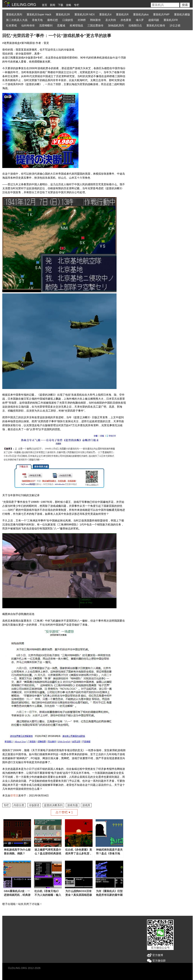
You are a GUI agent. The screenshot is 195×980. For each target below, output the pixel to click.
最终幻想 (53, 20)
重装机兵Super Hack (39, 14)
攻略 (69, 5)
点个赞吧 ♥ (64, 812)
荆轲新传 (95, 20)
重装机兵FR (171, 20)
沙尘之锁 (175, 25)
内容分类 (19, 805)
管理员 (14, 795)
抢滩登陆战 (76, 25)
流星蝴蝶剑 (46, 25)
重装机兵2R (63, 14)
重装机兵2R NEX (85, 14)
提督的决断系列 (53, 805)
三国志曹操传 (95, 25)
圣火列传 (111, 20)
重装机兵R (122, 14)
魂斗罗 (140, 20)
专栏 (77, 5)
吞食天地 (37, 20)
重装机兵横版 (182, 14)
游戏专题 (73, 805)
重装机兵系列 (14, 14)
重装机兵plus (141, 14)
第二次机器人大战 (17, 20)
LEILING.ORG (18, 968)
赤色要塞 (126, 20)
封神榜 (82, 20)
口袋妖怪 (68, 20)
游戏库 (86, 805)
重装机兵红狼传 (156, 25)
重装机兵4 (105, 14)
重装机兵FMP (161, 14)
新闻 (53, 5)
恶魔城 (61, 25)
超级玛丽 (154, 20)
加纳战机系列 (116, 25)
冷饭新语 (34, 805)
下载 (61, 5)
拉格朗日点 (135, 25)
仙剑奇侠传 (28, 25)
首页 (45, 5)
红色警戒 (11, 25)
